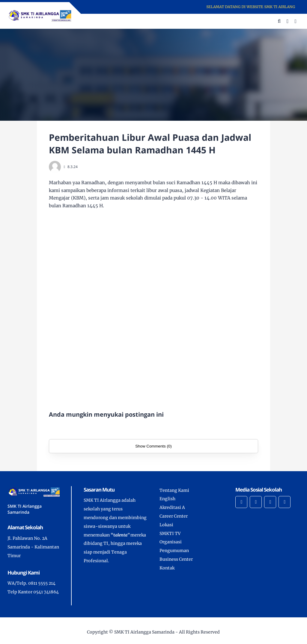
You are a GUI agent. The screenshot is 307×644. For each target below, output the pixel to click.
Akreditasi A (172, 507)
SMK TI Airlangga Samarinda (144, 632)
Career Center (174, 516)
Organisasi (171, 542)
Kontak (167, 568)
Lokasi (166, 525)
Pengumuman (174, 551)
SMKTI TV (170, 533)
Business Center (176, 559)
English (167, 499)
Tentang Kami (174, 490)
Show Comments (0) (153, 446)
